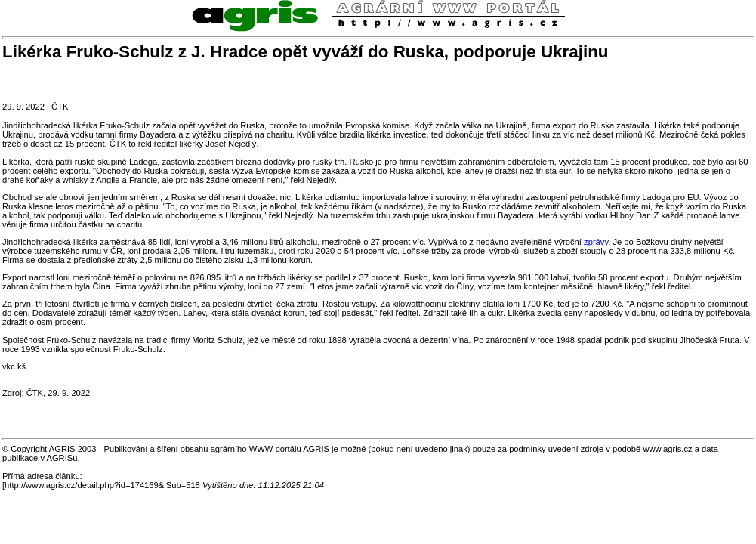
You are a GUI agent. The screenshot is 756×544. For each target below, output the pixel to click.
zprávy (596, 242)
